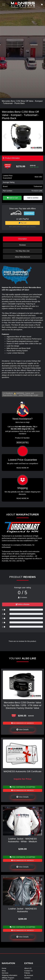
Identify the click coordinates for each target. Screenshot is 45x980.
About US (28, 968)
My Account (29, 975)
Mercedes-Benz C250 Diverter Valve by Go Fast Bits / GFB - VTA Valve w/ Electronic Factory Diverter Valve (22, 705)
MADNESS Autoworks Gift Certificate (23, 771)
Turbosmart (38, 186)
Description (23, 239)
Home (4, 968)
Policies (27, 973)
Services (5, 973)
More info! (38, 177)
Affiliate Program (8, 978)
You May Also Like (22, 251)
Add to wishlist (33, 198)
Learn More (29, 213)
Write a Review (23, 604)
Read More (22, 468)
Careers (27, 978)
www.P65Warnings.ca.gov (28, 395)
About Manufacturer (22, 257)
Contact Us (28, 971)
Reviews (22, 245)
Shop (4, 971)
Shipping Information (9, 975)
